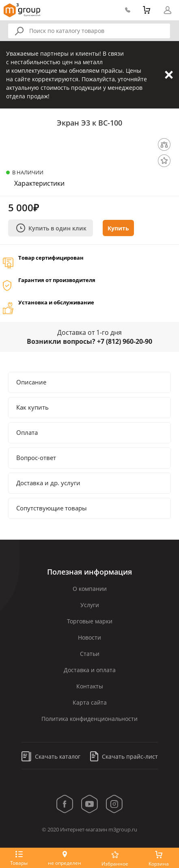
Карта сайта (90, 702)
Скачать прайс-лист (124, 756)
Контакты (90, 686)
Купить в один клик (51, 228)
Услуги (90, 605)
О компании (90, 589)
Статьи (90, 654)
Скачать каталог (51, 756)
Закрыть (169, 75)
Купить (118, 228)
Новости (89, 637)
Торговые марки (90, 621)
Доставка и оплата (90, 670)
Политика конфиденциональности (89, 719)
